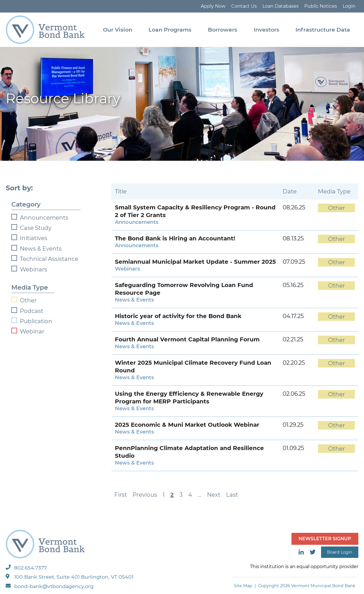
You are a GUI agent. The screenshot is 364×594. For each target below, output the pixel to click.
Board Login (340, 552)
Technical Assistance (49, 259)
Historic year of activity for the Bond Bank (178, 316)
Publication (36, 321)
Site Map (243, 586)
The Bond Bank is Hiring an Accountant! (175, 238)
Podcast (32, 311)
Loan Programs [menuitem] (170, 30)
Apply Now (213, 6)
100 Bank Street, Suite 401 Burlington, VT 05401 (70, 577)
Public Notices (321, 6)
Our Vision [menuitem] (118, 30)
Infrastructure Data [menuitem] (323, 30)
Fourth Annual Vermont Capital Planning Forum (187, 339)
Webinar (32, 331)
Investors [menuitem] (266, 30)
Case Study (36, 228)
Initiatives (34, 238)
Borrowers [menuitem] (223, 30)
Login (349, 6)
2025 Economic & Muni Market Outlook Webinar (187, 425)
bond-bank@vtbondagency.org (50, 586)
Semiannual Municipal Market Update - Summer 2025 (195, 262)
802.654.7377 (26, 568)
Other (28, 300)
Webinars (34, 269)
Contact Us (244, 6)
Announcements (44, 218)
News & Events (41, 249)
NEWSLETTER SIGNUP (325, 539)
